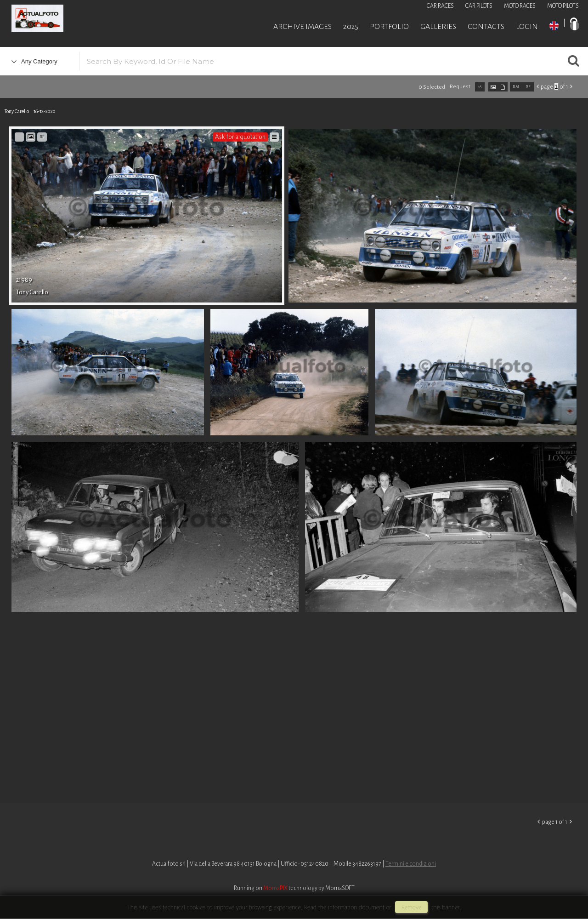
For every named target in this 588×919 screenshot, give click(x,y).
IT (575, 26)
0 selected (432, 87)
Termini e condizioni (411, 864)
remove (411, 907)
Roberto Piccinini (110, 20)
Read (310, 907)
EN (554, 26)
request (460, 87)
